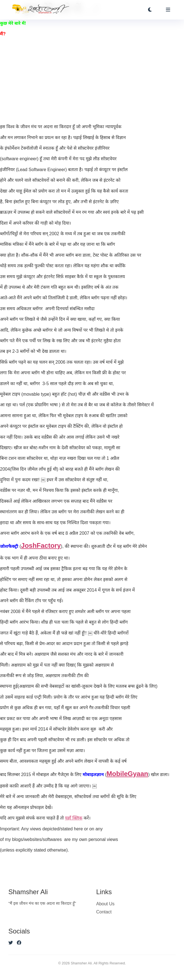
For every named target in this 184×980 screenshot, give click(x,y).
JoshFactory (41, 545)
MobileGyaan (127, 774)
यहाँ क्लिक (74, 818)
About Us (105, 904)
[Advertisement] (92, 81)
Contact (104, 912)
